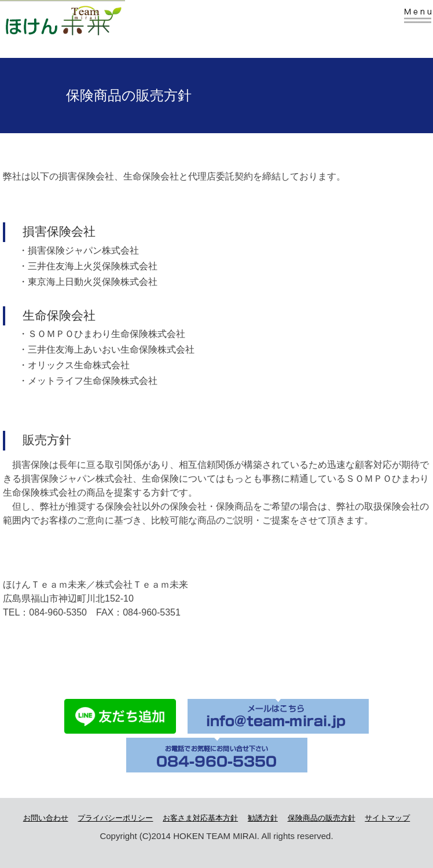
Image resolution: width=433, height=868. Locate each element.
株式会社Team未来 (82, 19)
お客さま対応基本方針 (200, 818)
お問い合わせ (46, 818)
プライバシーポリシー (115, 818)
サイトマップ (387, 818)
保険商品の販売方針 (322, 818)
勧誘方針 (263, 818)
